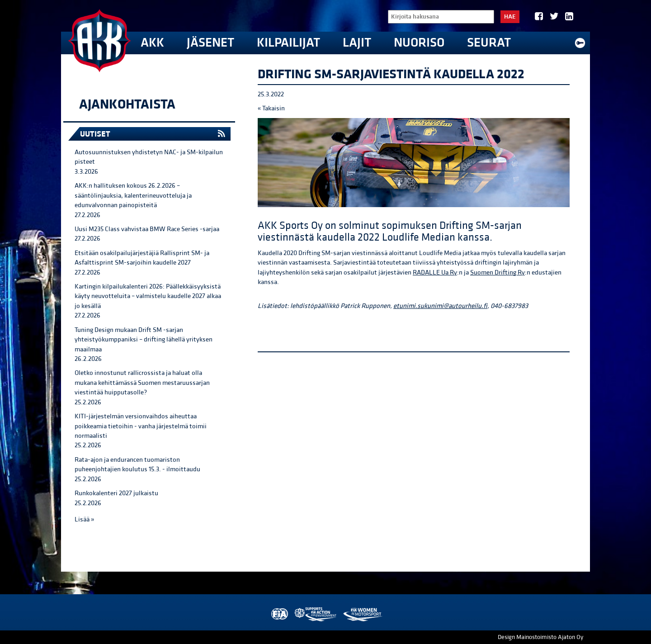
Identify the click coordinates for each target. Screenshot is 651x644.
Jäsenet (210, 43)
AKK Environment (316, 614)
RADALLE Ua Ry (435, 272)
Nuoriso (419, 43)
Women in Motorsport (362, 614)
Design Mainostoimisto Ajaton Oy (540, 637)
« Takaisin (271, 108)
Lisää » (84, 519)
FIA (279, 614)
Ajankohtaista (127, 104)
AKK (152, 43)
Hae (510, 17)
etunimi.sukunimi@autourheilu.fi (440, 306)
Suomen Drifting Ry (498, 272)
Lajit (357, 43)
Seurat (489, 43)
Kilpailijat (288, 43)
